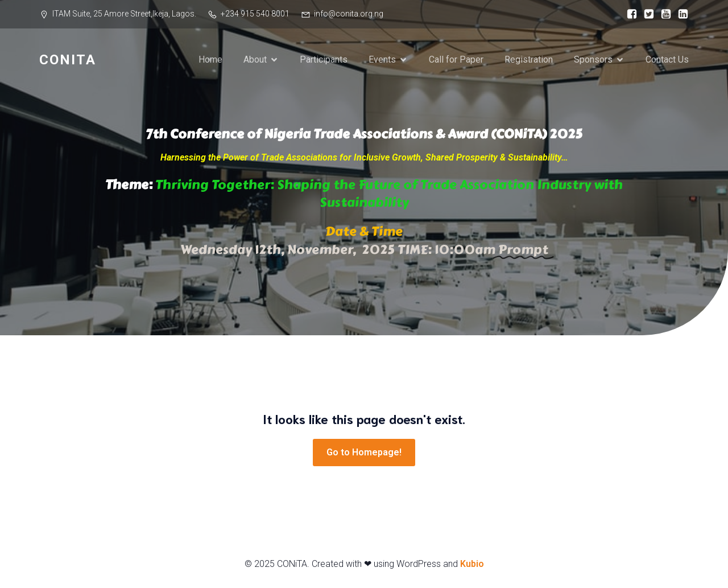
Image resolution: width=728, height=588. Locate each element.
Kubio (472, 564)
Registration (529, 59)
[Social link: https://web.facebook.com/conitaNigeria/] (629, 14)
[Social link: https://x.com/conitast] (646, 14)
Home (210, 59)
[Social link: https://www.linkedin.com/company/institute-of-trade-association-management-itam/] (680, 14)
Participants (324, 59)
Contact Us (667, 59)
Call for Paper (456, 59)
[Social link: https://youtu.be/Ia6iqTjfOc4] (663, 14)
